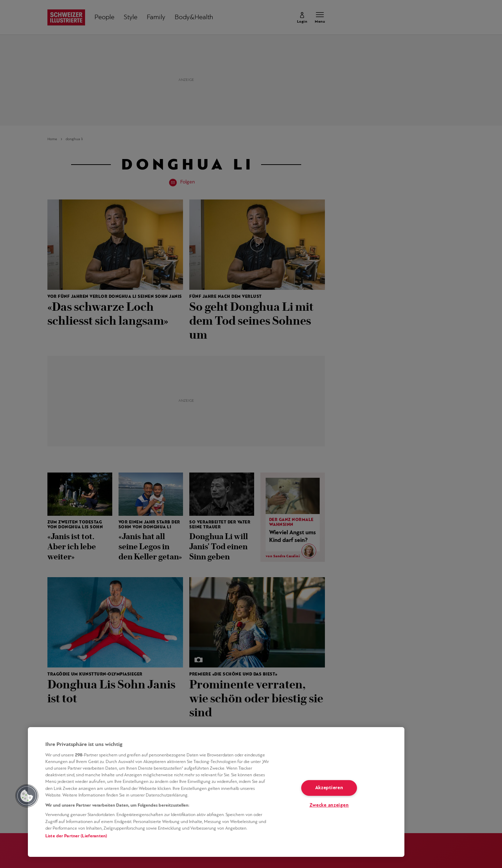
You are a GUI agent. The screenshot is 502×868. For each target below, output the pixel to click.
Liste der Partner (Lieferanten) (76, 836)
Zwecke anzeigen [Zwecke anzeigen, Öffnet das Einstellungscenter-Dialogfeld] (329, 805)
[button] (27, 796)
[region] (216, 792)
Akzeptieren (329, 788)
